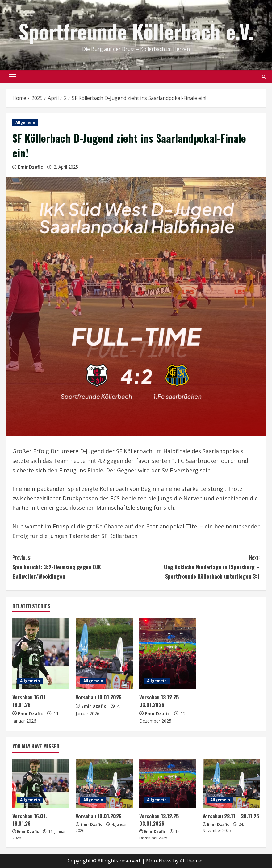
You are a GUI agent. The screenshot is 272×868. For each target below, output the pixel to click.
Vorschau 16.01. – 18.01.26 (32, 701)
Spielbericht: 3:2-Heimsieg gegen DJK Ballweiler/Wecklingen (74, 566)
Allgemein (25, 122)
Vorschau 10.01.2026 (99, 697)
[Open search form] (264, 77)
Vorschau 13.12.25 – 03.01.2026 (161, 701)
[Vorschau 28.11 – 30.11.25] (231, 783)
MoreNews (159, 861)
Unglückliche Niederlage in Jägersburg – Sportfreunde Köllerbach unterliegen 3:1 (198, 566)
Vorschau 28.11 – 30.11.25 (231, 816)
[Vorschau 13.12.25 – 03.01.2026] (168, 654)
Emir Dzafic (30, 167)
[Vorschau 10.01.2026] (104, 654)
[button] (13, 77)
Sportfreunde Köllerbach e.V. (136, 31)
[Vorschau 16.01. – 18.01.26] (41, 654)
